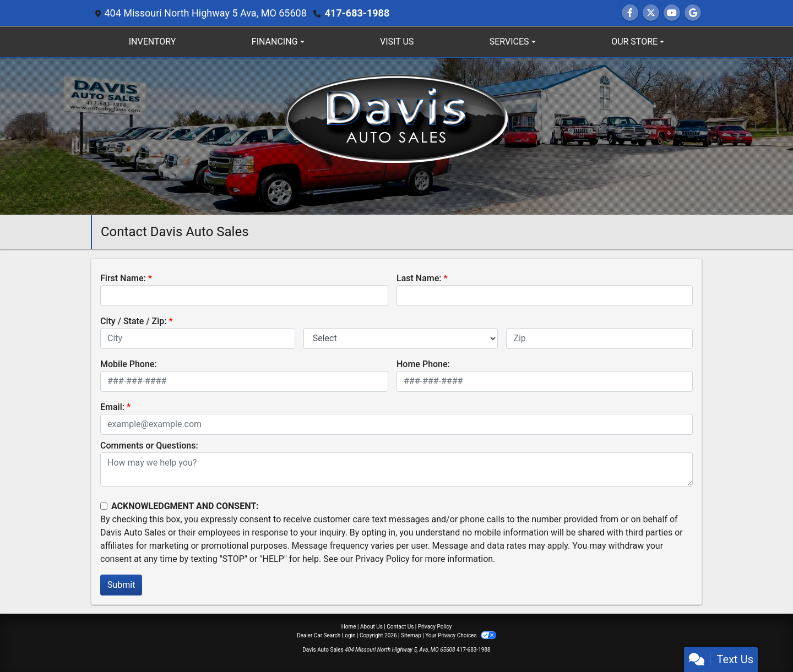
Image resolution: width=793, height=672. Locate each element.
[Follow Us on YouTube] (672, 13)
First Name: (123, 278)
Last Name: (419, 278)
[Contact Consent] (104, 506)
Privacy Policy (382, 559)
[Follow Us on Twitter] (651, 13)
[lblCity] (198, 338)
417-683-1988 (357, 13)
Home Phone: (423, 364)
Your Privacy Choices (461, 635)
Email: (112, 407)
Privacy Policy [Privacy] (435, 627)
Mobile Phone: (129, 364)
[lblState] (401, 338)
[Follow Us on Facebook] (630, 13)
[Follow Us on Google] (693, 13)
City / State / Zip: (134, 321)
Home (349, 627)
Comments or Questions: (149, 446)
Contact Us (400, 627)
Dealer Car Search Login (326, 635)
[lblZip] (599, 338)
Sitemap (411, 635)
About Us (371, 627)
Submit (121, 585)
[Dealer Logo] (397, 136)
